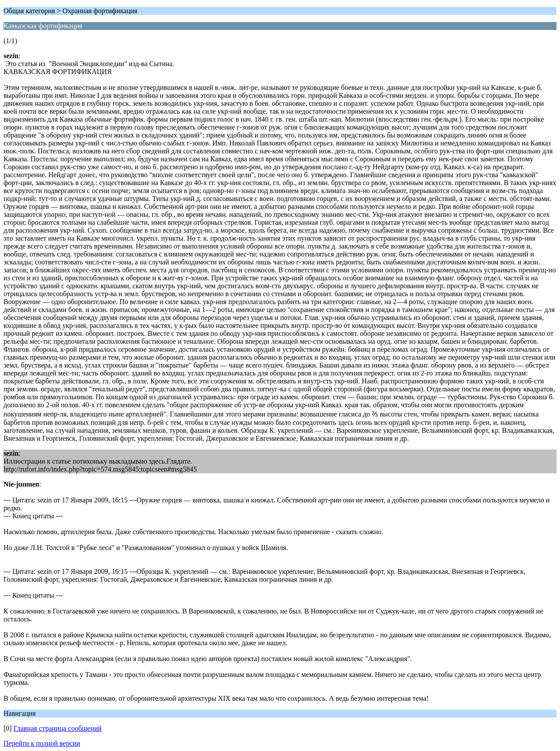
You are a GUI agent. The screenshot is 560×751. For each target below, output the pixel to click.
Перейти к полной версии (42, 743)
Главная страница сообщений (58, 728)
